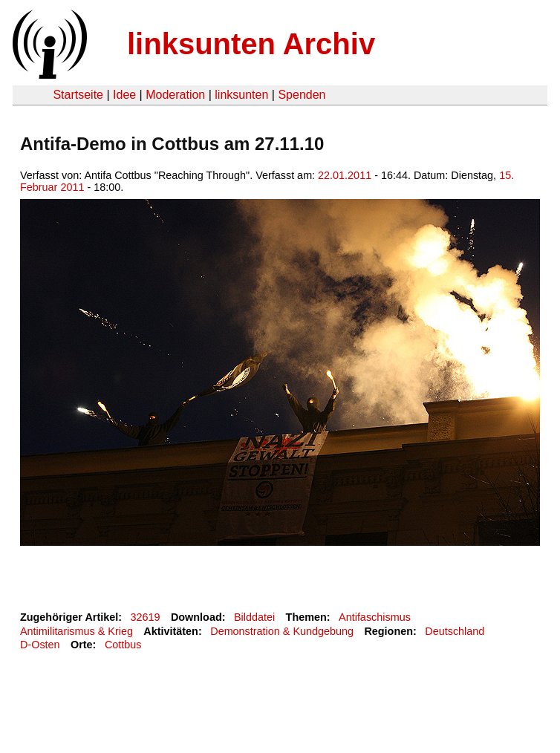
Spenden (302, 95)
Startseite (78, 95)
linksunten (241, 95)
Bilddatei (254, 617)
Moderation (175, 95)
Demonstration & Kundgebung (282, 631)
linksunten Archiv (251, 44)
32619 (146, 617)
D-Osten (40, 645)
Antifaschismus (375, 617)
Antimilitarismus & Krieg (76, 631)
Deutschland (455, 631)
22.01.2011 (345, 175)
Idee (124, 95)
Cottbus (123, 645)
